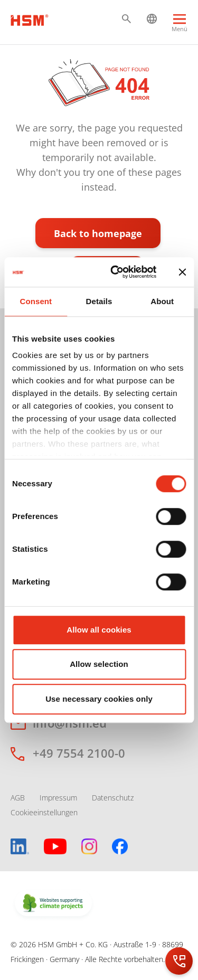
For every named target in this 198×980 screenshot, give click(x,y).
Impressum (58, 798)
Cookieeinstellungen (44, 812)
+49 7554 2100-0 (79, 753)
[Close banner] (182, 272)
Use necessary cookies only (99, 699)
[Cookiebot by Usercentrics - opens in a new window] (116, 272)
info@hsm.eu (70, 723)
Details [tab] (99, 301)
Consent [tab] (36, 301)
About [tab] (162, 301)
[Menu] (180, 24)
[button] (126, 19)
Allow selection (99, 664)
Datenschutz (113, 798)
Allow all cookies (99, 630)
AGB (18, 798)
